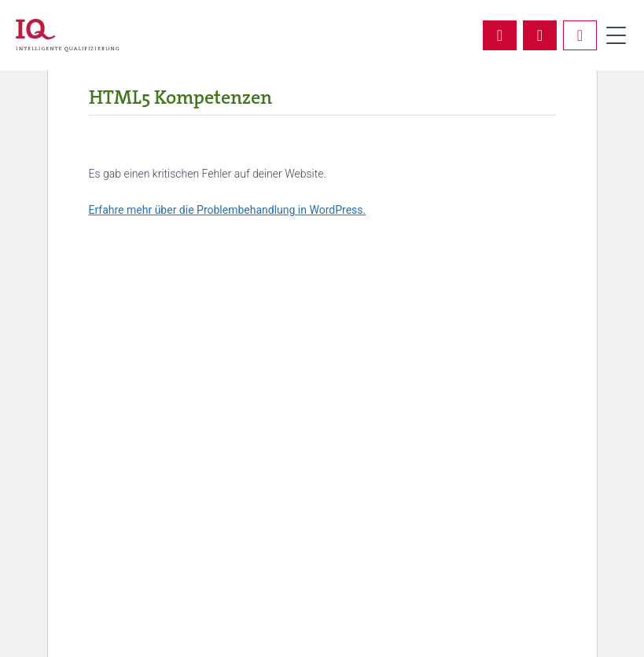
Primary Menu (616, 35)
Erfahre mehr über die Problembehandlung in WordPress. (228, 210)
